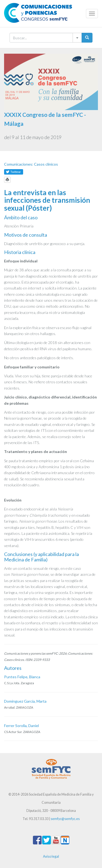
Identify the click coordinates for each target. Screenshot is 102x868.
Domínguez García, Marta (25, 701)
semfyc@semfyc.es (65, 819)
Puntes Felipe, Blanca (22, 677)
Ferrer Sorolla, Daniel (21, 726)
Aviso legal (51, 856)
